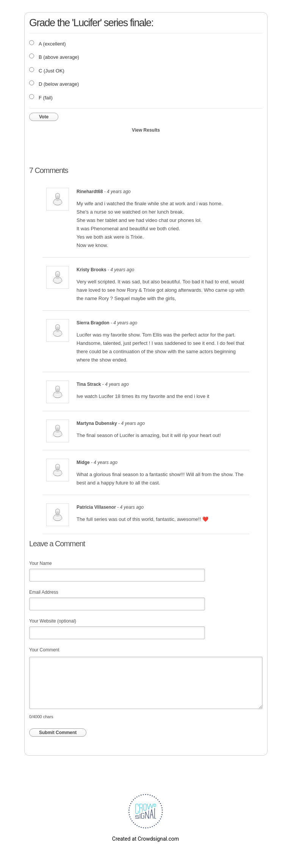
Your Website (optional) (53, 621)
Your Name (41, 563)
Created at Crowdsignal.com (145, 839)
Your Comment (44, 650)
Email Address (44, 592)
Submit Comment (58, 733)
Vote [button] (44, 117)
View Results (146, 130)
